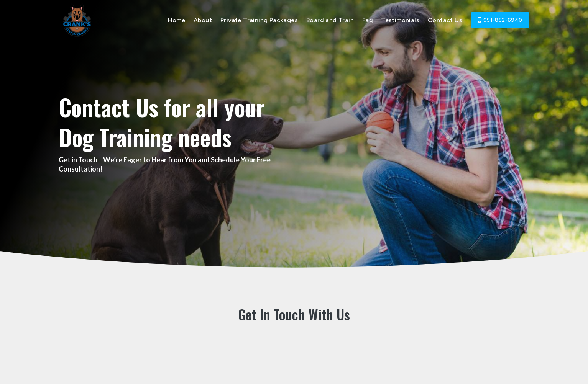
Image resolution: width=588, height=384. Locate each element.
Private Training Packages (259, 20)
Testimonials (400, 20)
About (203, 20)
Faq (367, 20)
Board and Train (330, 20)
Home (177, 20)
